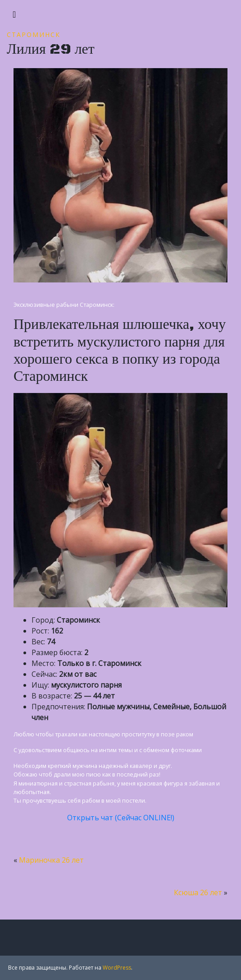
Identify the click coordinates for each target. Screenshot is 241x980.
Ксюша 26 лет (198, 892)
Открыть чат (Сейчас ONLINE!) (121, 818)
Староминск (34, 35)
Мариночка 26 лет (51, 860)
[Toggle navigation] (14, 14)
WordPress (117, 968)
